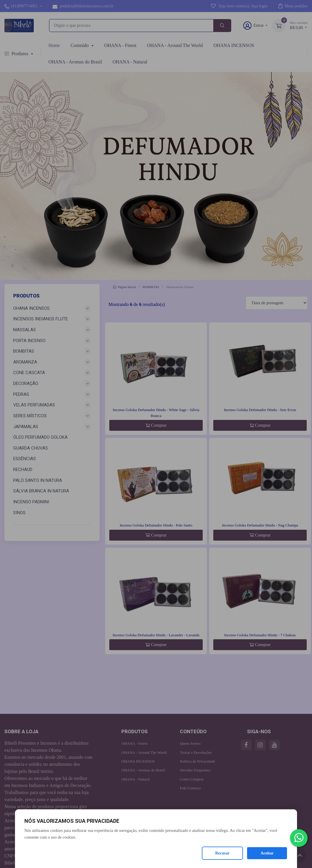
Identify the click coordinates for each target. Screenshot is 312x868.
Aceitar (267, 853)
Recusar (223, 853)
